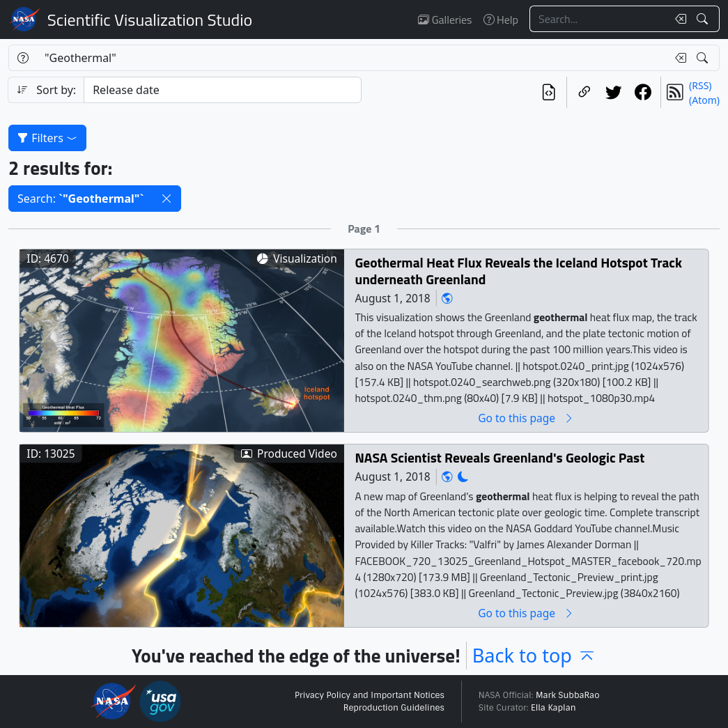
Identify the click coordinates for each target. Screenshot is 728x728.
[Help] (23, 58)
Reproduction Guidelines (394, 708)
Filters (47, 138)
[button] (166, 199)
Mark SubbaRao (568, 695)
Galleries (445, 20)
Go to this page (526, 418)
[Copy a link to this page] (584, 92)
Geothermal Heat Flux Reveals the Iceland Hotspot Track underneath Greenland (518, 271)
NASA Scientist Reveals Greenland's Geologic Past (499, 458)
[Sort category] (222, 90)
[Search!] (704, 19)
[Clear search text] (678, 19)
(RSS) (700, 85)
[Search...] (598, 19)
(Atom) (704, 100)
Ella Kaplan (553, 708)
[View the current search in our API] (549, 92)
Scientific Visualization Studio (150, 20)
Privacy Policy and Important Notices (370, 695)
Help (501, 20)
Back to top (534, 655)
